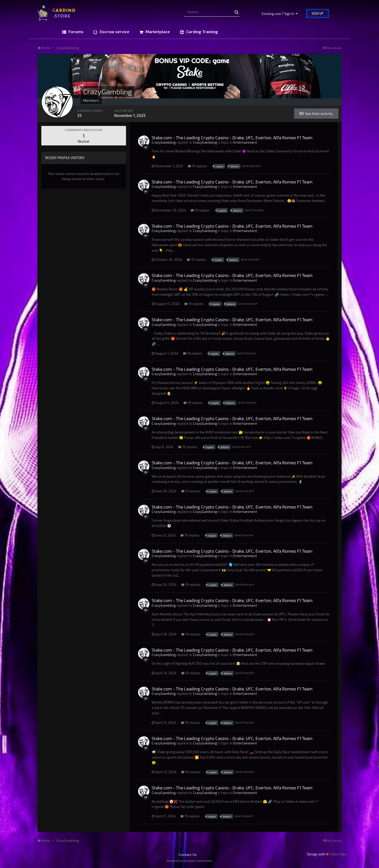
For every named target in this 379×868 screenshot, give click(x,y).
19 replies (197, 166)
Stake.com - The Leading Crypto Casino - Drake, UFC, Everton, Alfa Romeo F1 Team (232, 137)
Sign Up (318, 13)
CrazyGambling (164, 142)
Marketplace (157, 31)
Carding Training (202, 31)
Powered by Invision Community (189, 861)
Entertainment (245, 142)
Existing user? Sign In (280, 14)
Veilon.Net (338, 854)
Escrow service (114, 31)
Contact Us (188, 855)
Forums (75, 31)
